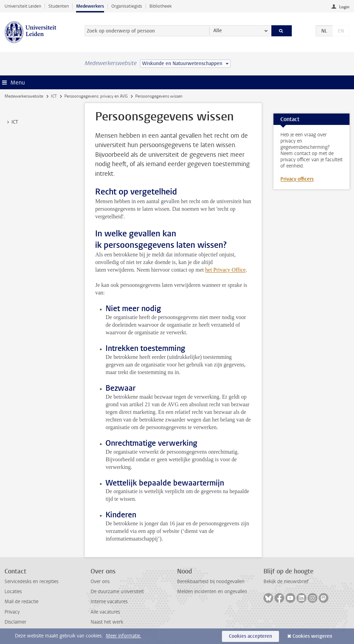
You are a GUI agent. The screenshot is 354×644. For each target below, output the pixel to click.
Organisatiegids (127, 6)
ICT (54, 96)
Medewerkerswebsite (24, 96)
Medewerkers (90, 6)
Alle (218, 31)
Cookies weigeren (312, 636)
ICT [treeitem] (11, 122)
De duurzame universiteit (117, 592)
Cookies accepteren (250, 636)
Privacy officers (297, 179)
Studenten (59, 6)
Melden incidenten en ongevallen (212, 592)
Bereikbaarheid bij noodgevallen (211, 582)
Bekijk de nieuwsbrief (286, 582)
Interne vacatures (109, 602)
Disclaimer (15, 622)
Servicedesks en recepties (31, 582)
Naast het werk (107, 622)
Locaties (13, 592)
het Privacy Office (226, 270)
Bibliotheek (161, 6)
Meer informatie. (124, 636)
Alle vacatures (105, 612)
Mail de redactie (21, 602)
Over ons (100, 582)
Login (344, 7)
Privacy (12, 612)
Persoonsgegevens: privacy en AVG (96, 96)
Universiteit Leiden (23, 6)
